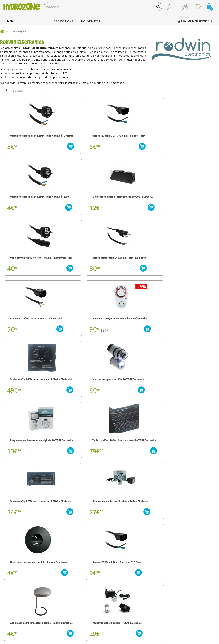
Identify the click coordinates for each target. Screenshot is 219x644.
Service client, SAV (125, 598)
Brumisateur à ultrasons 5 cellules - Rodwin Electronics (26, 458)
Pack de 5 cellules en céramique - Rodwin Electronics (137, 458)
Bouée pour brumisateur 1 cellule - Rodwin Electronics (137, 331)
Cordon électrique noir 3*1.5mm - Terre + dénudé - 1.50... (137, 136)
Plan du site (121, 624)
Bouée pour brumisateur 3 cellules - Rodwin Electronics (134, 394)
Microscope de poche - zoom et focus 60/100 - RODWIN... (190, 136)
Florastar (9, 77)
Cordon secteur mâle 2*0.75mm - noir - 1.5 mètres (83, 200)
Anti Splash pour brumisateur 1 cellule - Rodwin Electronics (27, 394)
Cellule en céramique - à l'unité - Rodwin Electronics (191, 394)
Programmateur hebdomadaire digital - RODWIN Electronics (136, 267)
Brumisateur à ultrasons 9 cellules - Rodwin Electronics (188, 458)
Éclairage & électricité (17, 69)
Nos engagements (125, 588)
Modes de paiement (126, 603)
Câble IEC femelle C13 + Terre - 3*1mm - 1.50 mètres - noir (27, 200)
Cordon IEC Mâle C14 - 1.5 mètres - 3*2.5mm (188, 331)
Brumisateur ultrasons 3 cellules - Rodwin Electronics (83, 458)
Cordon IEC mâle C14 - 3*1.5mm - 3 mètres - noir (83, 136)
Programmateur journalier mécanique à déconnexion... (188, 200)
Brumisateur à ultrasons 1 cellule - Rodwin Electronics (83, 331)
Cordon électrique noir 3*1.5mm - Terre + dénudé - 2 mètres (29, 136)
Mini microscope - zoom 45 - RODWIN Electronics (80, 267)
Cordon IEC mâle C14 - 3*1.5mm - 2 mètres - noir (137, 200)
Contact (119, 614)
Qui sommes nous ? (126, 583)
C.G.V (118, 609)
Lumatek (9, 73)
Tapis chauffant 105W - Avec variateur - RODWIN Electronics (190, 267)
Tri (5, 90)
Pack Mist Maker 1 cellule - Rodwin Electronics (80, 394)
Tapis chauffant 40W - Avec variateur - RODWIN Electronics (27, 267)
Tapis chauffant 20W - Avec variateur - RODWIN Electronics (27, 331)
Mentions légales (124, 619)
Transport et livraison (127, 593)
